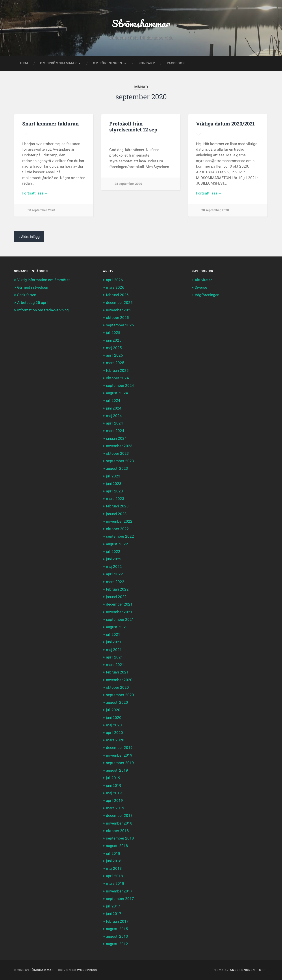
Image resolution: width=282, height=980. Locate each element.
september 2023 (120, 461)
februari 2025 (117, 370)
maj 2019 (114, 793)
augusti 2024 (117, 393)
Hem (24, 63)
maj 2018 (114, 868)
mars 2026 (115, 287)
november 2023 (119, 446)
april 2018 (114, 876)
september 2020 (120, 695)
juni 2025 (114, 340)
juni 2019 (114, 785)
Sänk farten (27, 295)
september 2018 (120, 838)
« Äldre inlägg (29, 237)
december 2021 (119, 604)
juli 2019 (113, 778)
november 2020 (119, 680)
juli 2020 (113, 710)
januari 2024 (116, 438)
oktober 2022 (117, 529)
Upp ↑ (263, 970)
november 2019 (119, 755)
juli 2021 (113, 634)
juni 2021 (114, 642)
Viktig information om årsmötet (44, 280)
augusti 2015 (117, 929)
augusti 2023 (117, 468)
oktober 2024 (117, 378)
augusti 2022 (117, 544)
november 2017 (119, 891)
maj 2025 (114, 348)
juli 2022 (113, 552)
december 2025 (119, 303)
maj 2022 (114, 567)
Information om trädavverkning (43, 310)
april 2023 (114, 491)
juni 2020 (114, 718)
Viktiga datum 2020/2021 (225, 123)
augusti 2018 (117, 846)
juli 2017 (113, 906)
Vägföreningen (207, 295)
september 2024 (120, 385)
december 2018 (119, 815)
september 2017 (120, 899)
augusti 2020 (117, 702)
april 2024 (114, 423)
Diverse (201, 287)
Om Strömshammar (58, 63)
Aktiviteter (203, 280)
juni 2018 (114, 861)
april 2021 (114, 657)
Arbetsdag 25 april (33, 303)
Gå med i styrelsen (33, 287)
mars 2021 (115, 665)
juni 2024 (114, 408)
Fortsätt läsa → (35, 193)
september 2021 (120, 619)
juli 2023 (113, 476)
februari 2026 (117, 295)
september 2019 (120, 763)
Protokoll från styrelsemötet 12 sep (133, 126)
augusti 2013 (117, 936)
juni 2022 (114, 559)
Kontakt (147, 63)
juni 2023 (114, 484)
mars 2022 (115, 582)
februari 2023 (117, 506)
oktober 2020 (117, 687)
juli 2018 (113, 853)
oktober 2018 (117, 831)
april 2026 (114, 280)
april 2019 (114, 800)
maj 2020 (114, 725)
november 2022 (119, 521)
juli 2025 (113, 333)
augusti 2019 (117, 770)
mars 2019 (115, 808)
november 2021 (119, 612)
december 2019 (119, 748)
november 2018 (119, 823)
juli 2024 (113, 400)
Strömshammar (141, 23)
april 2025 (114, 355)
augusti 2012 (117, 944)
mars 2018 (115, 883)
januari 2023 (116, 514)
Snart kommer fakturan (50, 123)
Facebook (176, 63)
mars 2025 (115, 363)
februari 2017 (117, 921)
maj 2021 (114, 650)
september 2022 (120, 536)
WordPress (87, 970)
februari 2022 (117, 589)
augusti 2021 (117, 627)
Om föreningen (108, 63)
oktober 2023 (117, 453)
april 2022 (114, 574)
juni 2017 (114, 914)
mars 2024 (115, 431)
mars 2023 (115, 499)
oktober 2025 (117, 318)
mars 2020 (115, 740)
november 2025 (119, 310)
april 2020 (114, 733)
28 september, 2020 (128, 184)
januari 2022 (116, 597)
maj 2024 (114, 416)
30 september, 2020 (41, 210)
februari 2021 (117, 672)
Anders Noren (242, 970)
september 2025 (120, 325)
